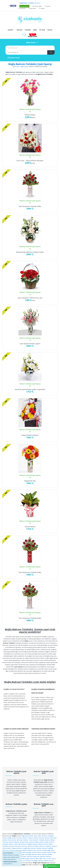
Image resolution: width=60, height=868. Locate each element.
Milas (37, 858)
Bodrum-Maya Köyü (51, 838)
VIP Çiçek (42, 30)
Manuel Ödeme (24, 6)
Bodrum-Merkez (38, 844)
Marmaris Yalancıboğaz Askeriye (25, 858)
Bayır (40, 836)
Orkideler (28, 30)
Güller (35, 30)
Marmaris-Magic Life (33, 856)
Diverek (39, 850)
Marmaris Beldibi (47, 854)
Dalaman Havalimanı (21, 850)
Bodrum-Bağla (7, 838)
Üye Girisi (22, 8)
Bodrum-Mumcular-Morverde (19, 846)
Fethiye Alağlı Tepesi (48, 850)
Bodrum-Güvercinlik (15, 844)
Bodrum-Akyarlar (14, 842)
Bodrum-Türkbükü (39, 840)
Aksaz (36, 836)
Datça (34, 850)
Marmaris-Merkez (46, 856)
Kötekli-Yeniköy (51, 852)
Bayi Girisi (32, 8)
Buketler (20, 30)
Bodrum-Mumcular (17, 840)
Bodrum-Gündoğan (48, 836)
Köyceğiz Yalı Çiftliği (25, 854)
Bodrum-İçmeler (17, 838)
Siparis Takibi (37, 6)
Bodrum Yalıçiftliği (48, 848)
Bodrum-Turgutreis (46, 846)
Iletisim (42, 8)
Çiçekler (10, 30)
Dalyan (30, 850)
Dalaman (12, 850)
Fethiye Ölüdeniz (26, 852)
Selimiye (41, 861)
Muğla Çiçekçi (24, 66)
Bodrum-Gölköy (34, 842)
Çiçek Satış (16, 66)
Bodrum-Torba (28, 840)
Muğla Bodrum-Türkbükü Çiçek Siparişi (30, 64)
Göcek (34, 852)
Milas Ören (43, 858)
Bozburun (6, 850)
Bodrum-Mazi (7, 840)
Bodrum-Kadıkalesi (27, 844)
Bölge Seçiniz (31, 42)
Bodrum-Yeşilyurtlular (24, 848)
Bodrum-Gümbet (37, 848)
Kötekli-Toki (47, 861)
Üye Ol (47, 6)
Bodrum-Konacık (39, 838)
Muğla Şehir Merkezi (27, 836)
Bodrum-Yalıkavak (12, 848)
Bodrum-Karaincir (28, 838)
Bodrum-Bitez (24, 842)
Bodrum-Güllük (44, 842)
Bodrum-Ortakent (34, 846)
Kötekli (44, 852)
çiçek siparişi (30, 3)
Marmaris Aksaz (37, 854)
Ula (52, 861)
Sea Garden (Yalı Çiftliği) (30, 861)
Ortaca (49, 858)
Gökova (39, 852)
